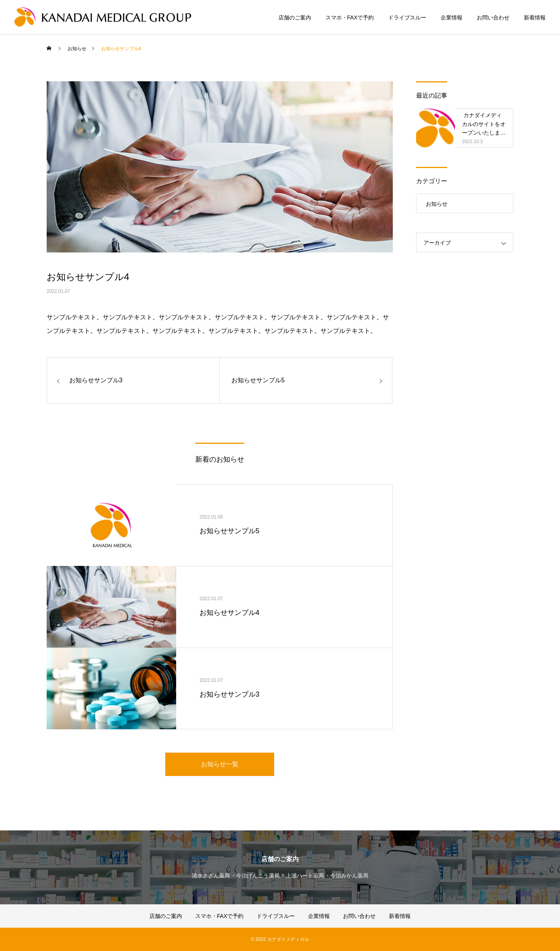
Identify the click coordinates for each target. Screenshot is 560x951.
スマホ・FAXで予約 (350, 18)
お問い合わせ (493, 18)
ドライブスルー (407, 18)
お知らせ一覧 (220, 764)
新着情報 (535, 18)
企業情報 (451, 18)
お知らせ (437, 204)
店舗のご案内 (295, 18)
